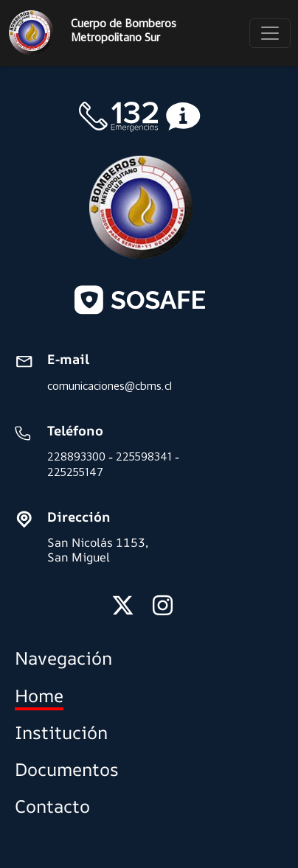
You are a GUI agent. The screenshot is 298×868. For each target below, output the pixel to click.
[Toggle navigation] (270, 33)
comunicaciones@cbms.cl (110, 386)
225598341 (144, 456)
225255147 (75, 472)
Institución (61, 732)
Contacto (52, 806)
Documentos (67, 769)
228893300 (76, 456)
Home (39, 696)
